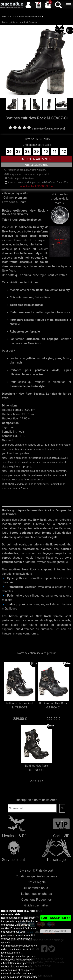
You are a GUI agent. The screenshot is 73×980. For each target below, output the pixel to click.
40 (46, 152)
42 (64, 152)
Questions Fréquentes (37, 900)
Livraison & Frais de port (36, 871)
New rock (7, 17)
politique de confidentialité (24, 977)
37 (18, 152)
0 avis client (38, 129)
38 (28, 152)
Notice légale (36, 882)
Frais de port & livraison (19, 178)
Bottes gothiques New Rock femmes (19, 22)
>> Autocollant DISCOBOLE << (36, 186)
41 (55, 152)
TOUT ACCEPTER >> (56, 918)
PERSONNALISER (56, 931)
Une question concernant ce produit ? (27, 174)
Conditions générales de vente (37, 876)
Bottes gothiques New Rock (28, 17)
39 (36, 152)
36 (9, 152)
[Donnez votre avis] (55, 129)
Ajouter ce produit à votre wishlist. (25, 170)
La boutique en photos (36, 894)
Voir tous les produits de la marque (60, 205)
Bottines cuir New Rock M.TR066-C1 (53, 705)
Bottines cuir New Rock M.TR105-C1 (20, 705)
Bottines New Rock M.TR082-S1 (37, 768)
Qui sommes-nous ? (36, 888)
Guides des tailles (36, 905)
